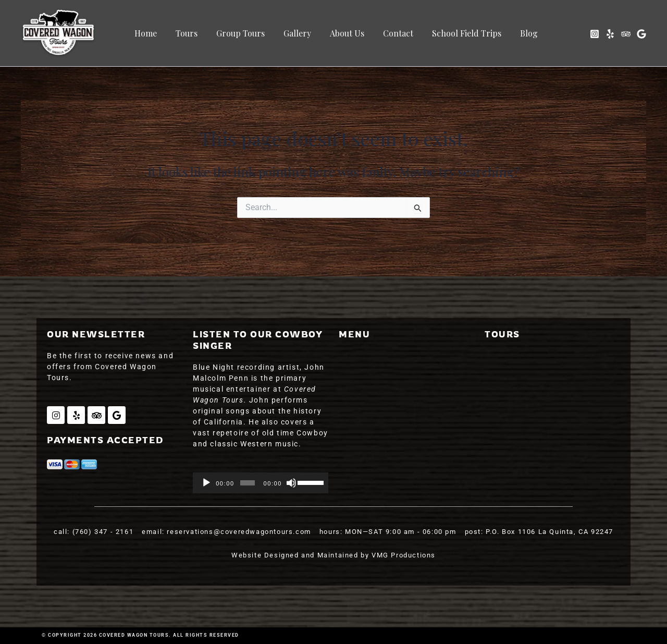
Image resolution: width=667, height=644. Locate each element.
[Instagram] (595, 34)
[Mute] (291, 483)
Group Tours (241, 33)
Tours (189, 33)
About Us (343, 33)
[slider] (248, 483)
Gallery (296, 33)
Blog (519, 33)
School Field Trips (459, 33)
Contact (392, 33)
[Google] (641, 34)
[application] (261, 483)
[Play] (206, 483)
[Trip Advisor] (626, 34)
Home (150, 33)
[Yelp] (610, 34)
